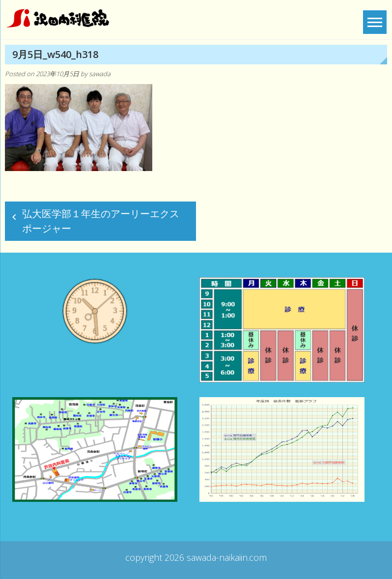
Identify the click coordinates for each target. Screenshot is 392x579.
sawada (100, 74)
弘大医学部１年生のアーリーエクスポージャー (101, 221)
